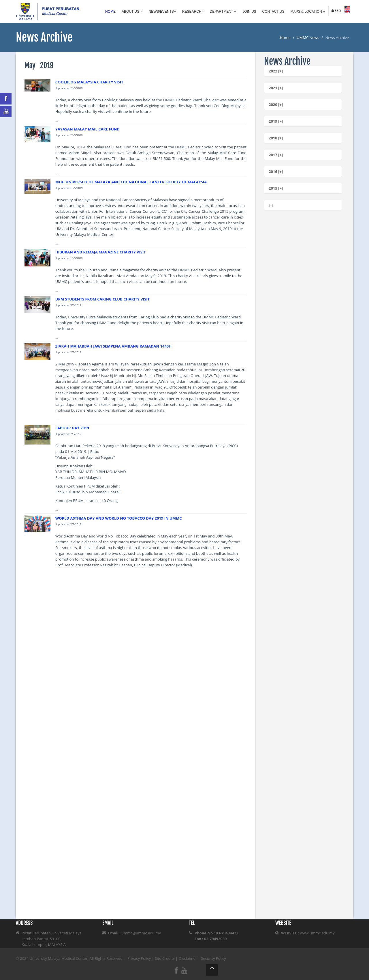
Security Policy (213, 958)
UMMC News (308, 38)
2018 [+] (276, 138)
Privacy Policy (139, 958)
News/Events (162, 12)
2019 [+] (276, 121)
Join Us (249, 12)
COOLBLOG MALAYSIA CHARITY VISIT (89, 82)
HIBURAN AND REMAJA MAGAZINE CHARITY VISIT (101, 252)
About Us (132, 12)
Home (110, 12)
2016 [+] (276, 171)
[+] (271, 205)
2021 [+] (276, 88)
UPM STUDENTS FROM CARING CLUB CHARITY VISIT (102, 299)
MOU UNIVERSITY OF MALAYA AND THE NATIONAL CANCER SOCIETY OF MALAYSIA (131, 182)
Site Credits (165, 958)
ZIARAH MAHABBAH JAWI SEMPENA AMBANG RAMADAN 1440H (113, 346)
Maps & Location (308, 12)
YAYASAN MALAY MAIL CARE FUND (87, 129)
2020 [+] (276, 104)
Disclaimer (188, 958)
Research (193, 12)
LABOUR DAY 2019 (72, 428)
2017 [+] (276, 155)
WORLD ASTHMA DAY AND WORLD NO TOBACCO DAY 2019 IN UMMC (119, 518)
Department (223, 12)
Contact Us (273, 12)
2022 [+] (276, 71)
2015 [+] (276, 188)
